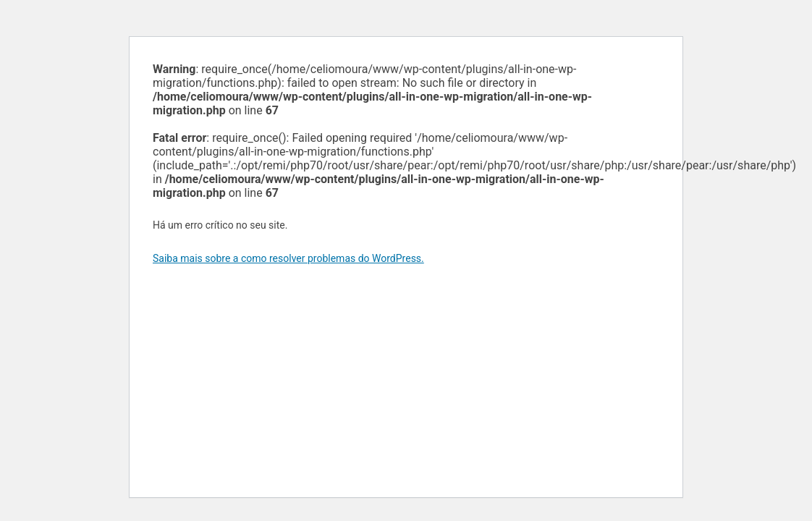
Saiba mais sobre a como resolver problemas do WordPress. (288, 258)
